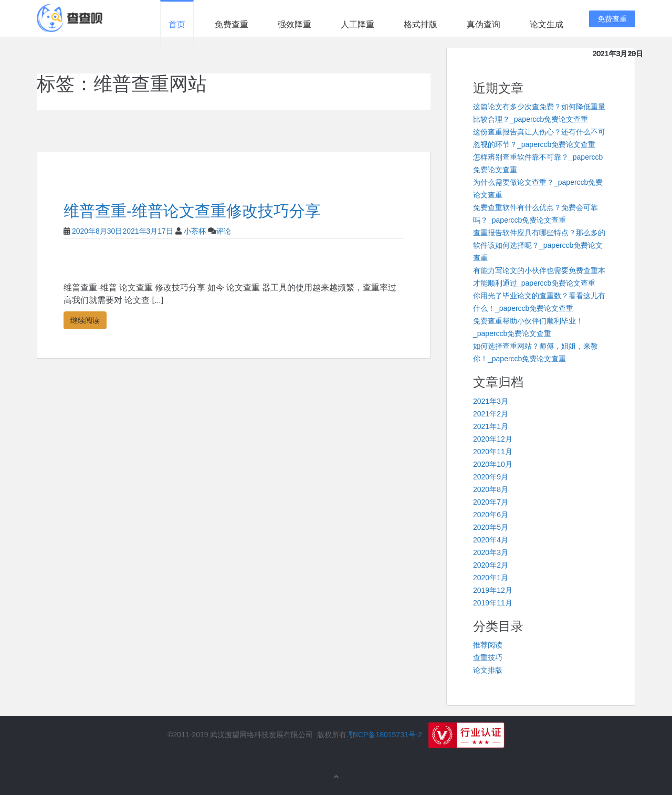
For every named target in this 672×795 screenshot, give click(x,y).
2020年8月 (491, 489)
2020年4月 (491, 540)
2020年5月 (491, 527)
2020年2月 (491, 565)
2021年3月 (491, 401)
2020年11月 (493, 452)
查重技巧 (488, 657)
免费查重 (232, 24)
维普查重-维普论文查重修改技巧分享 (192, 211)
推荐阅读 (488, 645)
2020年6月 (491, 515)
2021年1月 (491, 426)
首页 (177, 24)
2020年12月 (493, 439)
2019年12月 (493, 590)
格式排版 (421, 24)
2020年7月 (491, 502)
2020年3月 (491, 552)
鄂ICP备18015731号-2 (385, 735)
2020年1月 (491, 578)
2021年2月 (491, 414)
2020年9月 (491, 477)
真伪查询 (484, 24)
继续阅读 (85, 320)
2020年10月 (493, 464)
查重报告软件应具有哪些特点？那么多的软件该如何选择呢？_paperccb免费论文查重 (539, 245)
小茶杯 (195, 231)
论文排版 (488, 670)
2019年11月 (493, 603)
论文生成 (547, 24)
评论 (224, 231)
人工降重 (358, 24)
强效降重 (295, 24)
